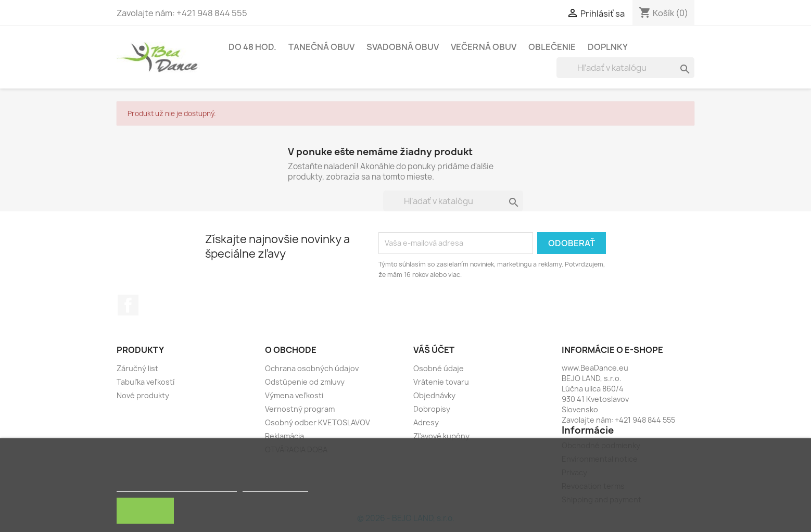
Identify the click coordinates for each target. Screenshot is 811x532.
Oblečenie (552, 47)
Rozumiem (145, 511)
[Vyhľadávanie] (625, 68)
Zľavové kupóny (441, 436)
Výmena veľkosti (294, 395)
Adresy (426, 422)
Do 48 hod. (252, 47)
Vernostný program (300, 409)
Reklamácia (284, 436)
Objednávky (434, 395)
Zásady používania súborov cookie (177, 487)
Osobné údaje (439, 368)
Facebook (128, 305)
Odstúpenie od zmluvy (305, 382)
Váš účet (434, 350)
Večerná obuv (484, 47)
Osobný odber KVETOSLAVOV (318, 422)
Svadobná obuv (403, 47)
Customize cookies (275, 487)
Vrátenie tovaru (441, 382)
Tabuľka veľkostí (145, 382)
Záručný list (137, 368)
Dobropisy (432, 409)
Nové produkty (143, 395)
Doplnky (608, 47)
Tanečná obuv (321, 47)
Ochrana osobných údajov (312, 368)
